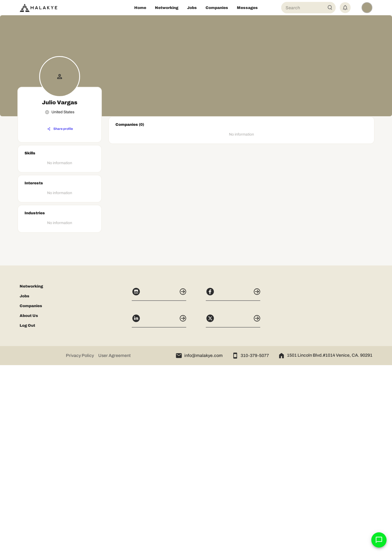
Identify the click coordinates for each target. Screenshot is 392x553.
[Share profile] (60, 129)
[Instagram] (159, 482)
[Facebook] (233, 482)
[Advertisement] (60, 389)
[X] (233, 509)
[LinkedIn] (159, 509)
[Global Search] (330, 8)
